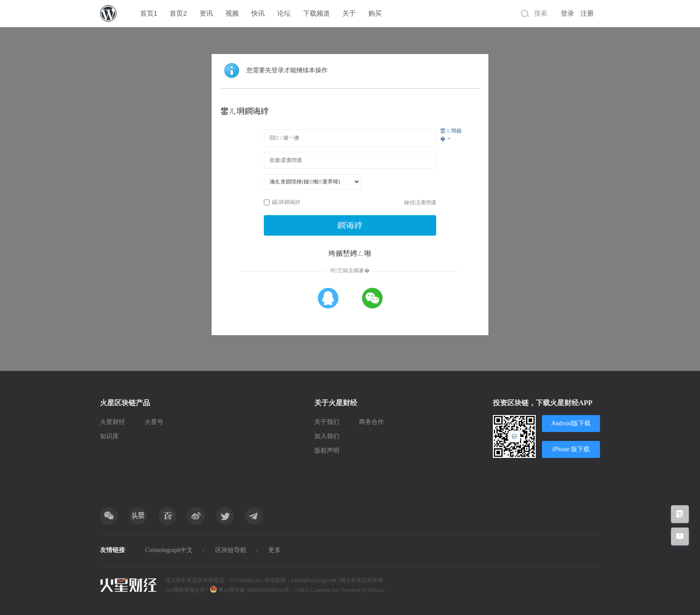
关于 (349, 13)
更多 (275, 550)
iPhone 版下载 (571, 449)
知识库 (109, 436)
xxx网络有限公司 (185, 590)
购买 (375, 13)
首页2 (178, 13)
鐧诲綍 (350, 225)
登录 (567, 13)
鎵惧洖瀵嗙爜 (420, 203)
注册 (587, 13)
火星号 (154, 422)
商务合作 (371, 422)
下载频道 (317, 13)
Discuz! (377, 590)
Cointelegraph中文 (169, 550)
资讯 (206, 13)
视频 (232, 13)
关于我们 (327, 422)
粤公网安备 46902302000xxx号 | (251, 590)
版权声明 (327, 451)
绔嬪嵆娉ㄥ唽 (350, 253)
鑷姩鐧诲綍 (282, 202)
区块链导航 (231, 550)
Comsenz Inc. (326, 590)
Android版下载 (571, 423)
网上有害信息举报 (362, 580)
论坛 (284, 13)
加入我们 (327, 436)
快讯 (258, 13)
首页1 (149, 13)
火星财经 (112, 422)
